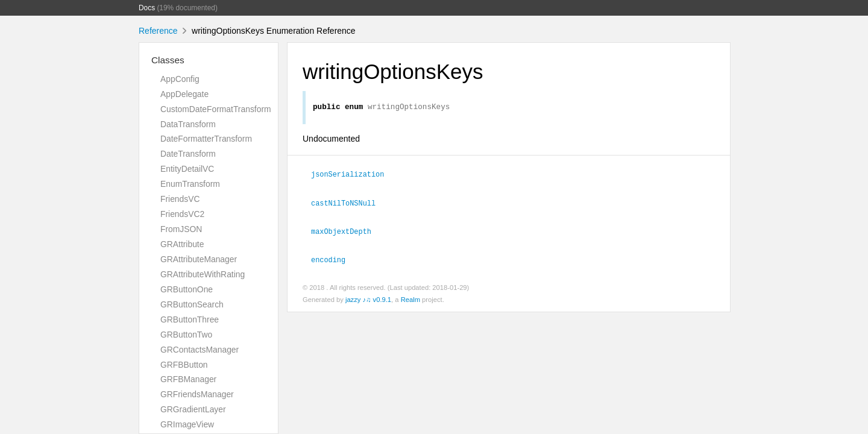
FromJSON (181, 229)
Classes (168, 60)
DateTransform (188, 154)
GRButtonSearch (192, 304)
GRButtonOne (187, 289)
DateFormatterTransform (206, 139)
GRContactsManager (200, 350)
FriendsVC (180, 199)
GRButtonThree (190, 319)
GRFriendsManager (197, 394)
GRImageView (187, 424)
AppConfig (180, 79)
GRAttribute (182, 244)
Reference (158, 31)
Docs (147, 8)
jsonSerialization (348, 175)
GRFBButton (184, 365)
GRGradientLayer (193, 409)
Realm (410, 301)
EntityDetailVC (187, 169)
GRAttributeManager (199, 259)
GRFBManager (188, 379)
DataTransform (188, 124)
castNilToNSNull (343, 204)
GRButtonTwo (186, 335)
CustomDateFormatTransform (216, 109)
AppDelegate (184, 94)
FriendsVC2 (182, 214)
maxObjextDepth (341, 233)
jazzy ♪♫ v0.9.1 (368, 301)
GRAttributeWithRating (203, 274)
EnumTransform (190, 184)
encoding (328, 261)
